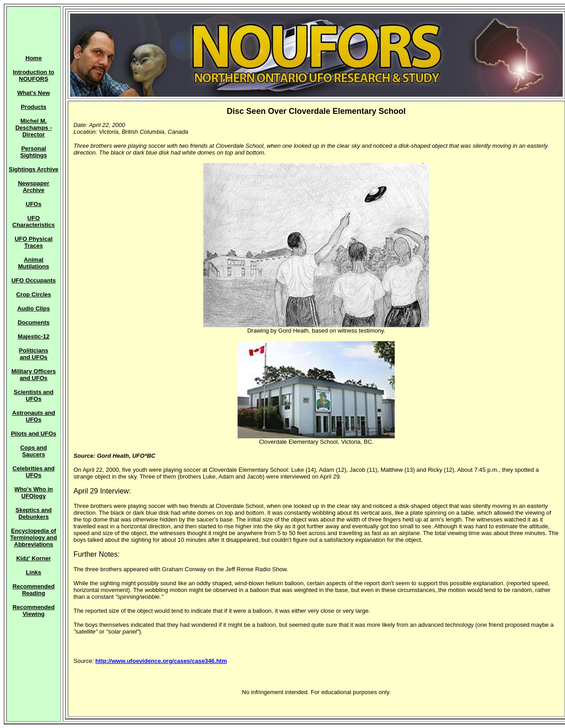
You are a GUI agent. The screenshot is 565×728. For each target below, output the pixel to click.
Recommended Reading (34, 590)
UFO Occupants (33, 280)
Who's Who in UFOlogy (34, 493)
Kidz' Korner (34, 558)
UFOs (34, 204)
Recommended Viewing (34, 611)
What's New (33, 93)
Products (33, 107)
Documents (34, 322)
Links (33, 572)
